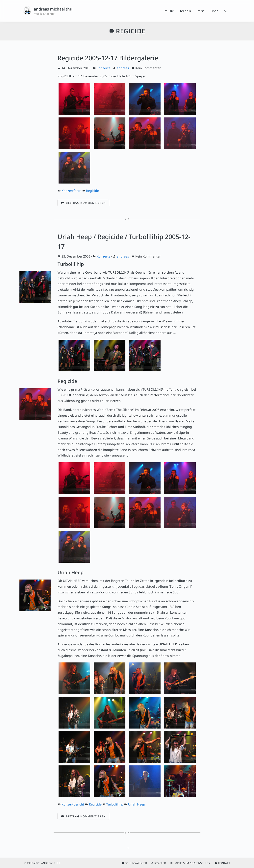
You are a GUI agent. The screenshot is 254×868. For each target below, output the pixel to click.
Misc (201, 11)
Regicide (92, 191)
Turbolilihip (115, 804)
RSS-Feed (160, 863)
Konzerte (103, 68)
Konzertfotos (71, 191)
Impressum (181, 863)
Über (214, 11)
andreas (123, 68)
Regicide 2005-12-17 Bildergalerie (108, 58)
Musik (169, 11)
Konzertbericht (73, 804)
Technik (186, 11)
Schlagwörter (136, 863)
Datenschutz (201, 863)
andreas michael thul (54, 9)
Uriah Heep (137, 804)
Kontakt (224, 863)
